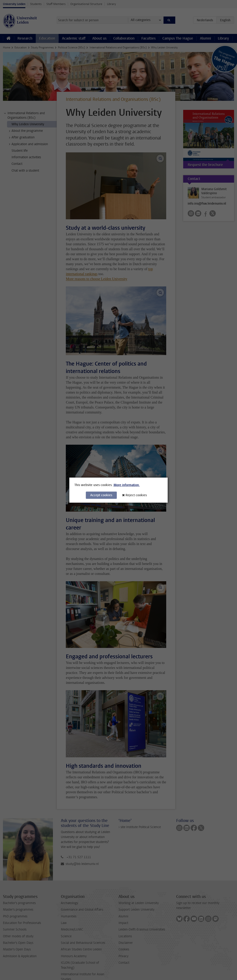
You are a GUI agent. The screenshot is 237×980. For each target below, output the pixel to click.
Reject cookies (136, 495)
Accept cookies (101, 495)
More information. (127, 485)
